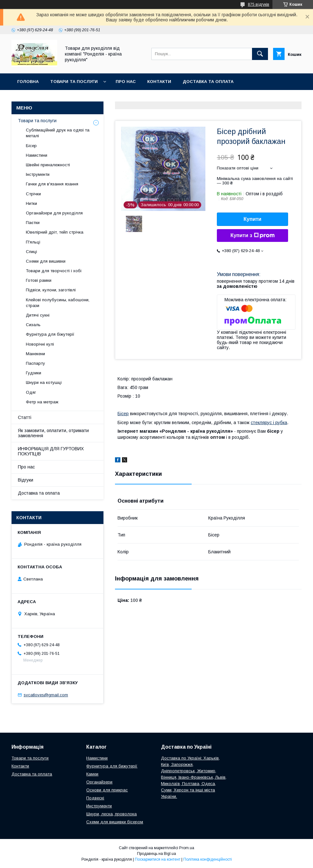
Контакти (159, 82)
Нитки (31, 203)
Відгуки (26, 480)
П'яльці (33, 242)
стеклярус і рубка (269, 423)
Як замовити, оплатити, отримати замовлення (53, 433)
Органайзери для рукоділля (54, 213)
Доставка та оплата (208, 82)
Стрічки (33, 194)
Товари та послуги (74, 82)
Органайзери (99, 782)
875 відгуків (259, 4)
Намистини (37, 155)
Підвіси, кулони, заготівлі (51, 290)
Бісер (123, 414)
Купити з (252, 236)
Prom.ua (187, 848)
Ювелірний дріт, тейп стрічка (55, 232)
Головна (28, 82)
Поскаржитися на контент (158, 859)
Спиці (31, 252)
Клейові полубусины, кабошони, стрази (58, 303)
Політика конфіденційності (208, 859)
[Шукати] (260, 54)
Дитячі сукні (38, 315)
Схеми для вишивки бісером (115, 822)
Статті (25, 417)
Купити (253, 219)
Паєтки (33, 223)
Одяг (31, 392)
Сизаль (33, 325)
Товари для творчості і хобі (54, 271)
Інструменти (38, 174)
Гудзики (34, 373)
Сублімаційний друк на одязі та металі (58, 133)
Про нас (126, 82)
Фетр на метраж (42, 402)
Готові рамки (39, 280)
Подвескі (95, 798)
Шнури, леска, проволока (111, 814)
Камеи (92, 774)
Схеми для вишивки (46, 261)
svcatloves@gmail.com (46, 695)
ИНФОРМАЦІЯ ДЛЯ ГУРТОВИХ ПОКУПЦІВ (51, 451)
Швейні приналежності (48, 165)
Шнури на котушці (44, 382)
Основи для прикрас (107, 790)
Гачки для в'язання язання (52, 184)
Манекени (35, 354)
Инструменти (99, 806)
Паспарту (35, 363)
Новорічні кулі (40, 344)
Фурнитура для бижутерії (112, 766)
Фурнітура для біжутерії (50, 334)
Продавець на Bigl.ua (156, 854)
